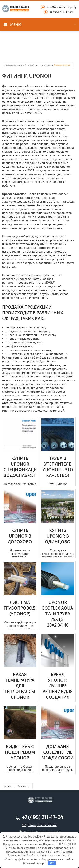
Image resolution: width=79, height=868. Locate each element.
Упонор (22, 786)
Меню (16, 24)
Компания (43, 391)
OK (52, 863)
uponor (8, 786)
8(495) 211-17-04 (62, 12)
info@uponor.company (62, 7)
